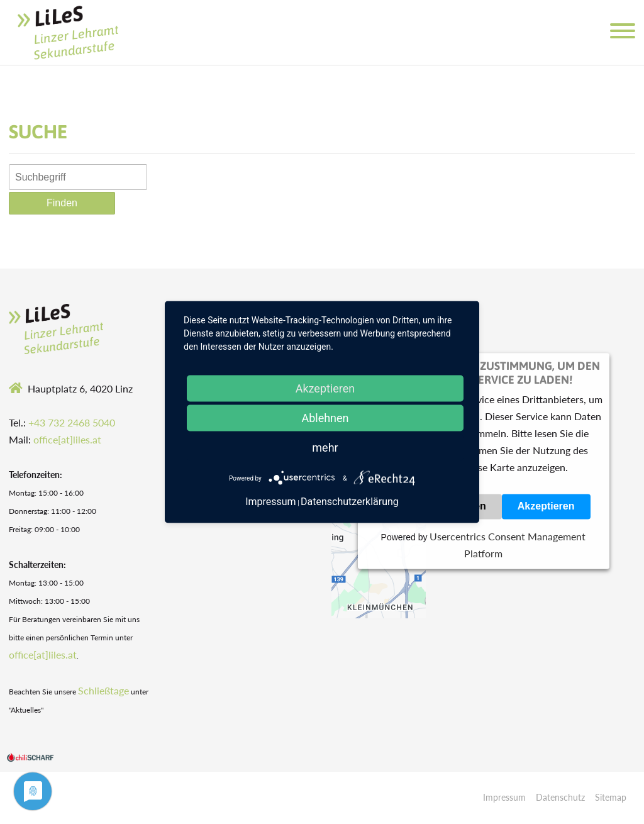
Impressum (504, 797)
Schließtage (103, 690)
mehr (325, 448)
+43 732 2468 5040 (72, 422)
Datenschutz (560, 797)
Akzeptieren (546, 507)
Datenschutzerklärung (350, 502)
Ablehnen (325, 418)
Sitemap (611, 797)
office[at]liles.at (67, 439)
